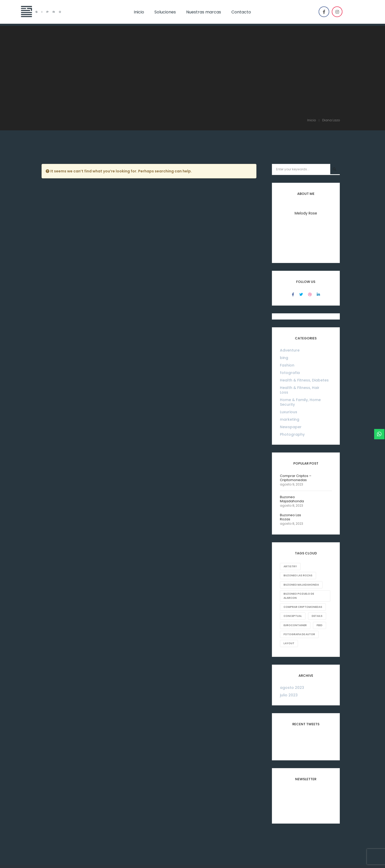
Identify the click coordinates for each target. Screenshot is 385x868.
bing (284, 298)
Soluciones (178, 827)
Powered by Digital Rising (322, 859)
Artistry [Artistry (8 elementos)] (290, 506)
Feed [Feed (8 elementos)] (320, 565)
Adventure (290, 290)
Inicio (156, 827)
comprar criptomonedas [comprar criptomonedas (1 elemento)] (303, 547)
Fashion (287, 305)
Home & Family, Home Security (300, 342)
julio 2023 (289, 634)
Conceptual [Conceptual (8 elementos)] (293, 556)
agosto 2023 (292, 627)
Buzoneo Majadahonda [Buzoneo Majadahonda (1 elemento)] (301, 524)
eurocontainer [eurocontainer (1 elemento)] (295, 565)
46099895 (58, 859)
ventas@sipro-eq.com (102, 859)
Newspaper (291, 367)
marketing (290, 359)
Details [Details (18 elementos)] (317, 556)
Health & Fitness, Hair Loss (300, 330)
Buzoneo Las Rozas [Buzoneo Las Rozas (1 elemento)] (298, 515)
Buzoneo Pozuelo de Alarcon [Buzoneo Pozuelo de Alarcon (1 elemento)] (299, 535)
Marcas (201, 827)
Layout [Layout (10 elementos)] (289, 583)
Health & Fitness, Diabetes (304, 320)
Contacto (225, 827)
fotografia (290, 313)
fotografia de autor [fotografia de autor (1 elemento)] (299, 574)
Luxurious (289, 352)
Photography (292, 374)
